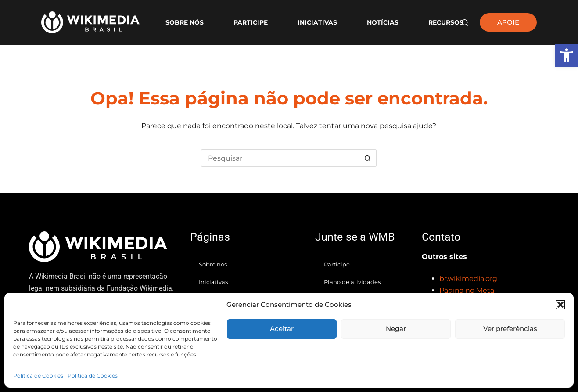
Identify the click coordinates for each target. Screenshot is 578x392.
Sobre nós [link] (185, 22)
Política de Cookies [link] (38, 376)
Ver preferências (510, 329)
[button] (560, 305)
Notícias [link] (383, 22)
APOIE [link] (508, 22)
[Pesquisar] (465, 23)
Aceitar (282, 329)
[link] (567, 55)
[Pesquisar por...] (280, 158)
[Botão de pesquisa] (368, 158)
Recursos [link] (446, 22)
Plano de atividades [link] (352, 282)
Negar (396, 329)
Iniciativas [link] (317, 22)
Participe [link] (251, 22)
